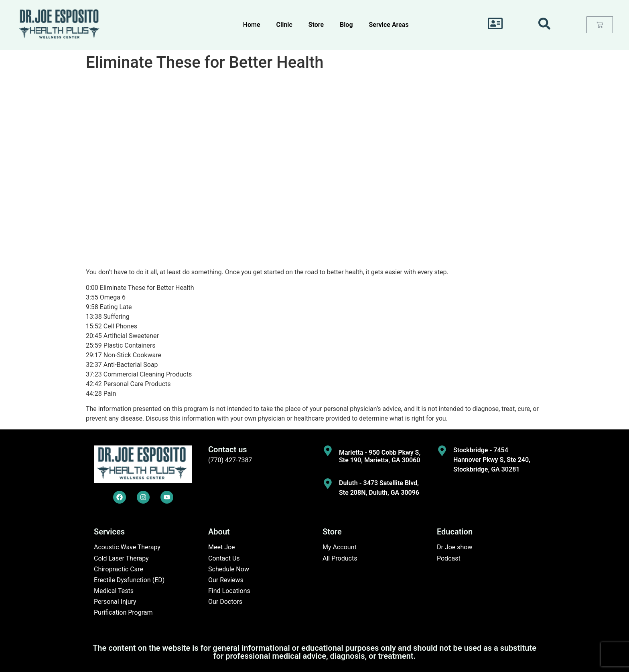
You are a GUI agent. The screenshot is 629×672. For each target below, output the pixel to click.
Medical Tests (114, 591)
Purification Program (123, 612)
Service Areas (389, 25)
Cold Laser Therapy (121, 558)
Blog (346, 25)
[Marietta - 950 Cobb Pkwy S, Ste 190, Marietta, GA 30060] (328, 451)
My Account (340, 547)
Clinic (284, 25)
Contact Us (224, 558)
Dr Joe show (455, 547)
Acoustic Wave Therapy (127, 547)
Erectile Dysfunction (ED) (129, 580)
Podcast (449, 558)
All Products (340, 558)
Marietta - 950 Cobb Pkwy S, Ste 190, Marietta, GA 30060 (380, 456)
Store (316, 25)
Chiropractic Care (119, 569)
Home (252, 25)
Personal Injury (115, 602)
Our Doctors (225, 602)
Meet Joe (222, 547)
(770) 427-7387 (230, 460)
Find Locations (229, 591)
